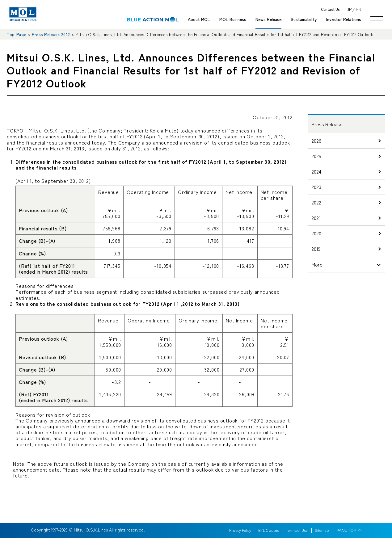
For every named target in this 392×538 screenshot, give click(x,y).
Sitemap (322, 530)
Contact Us (330, 9)
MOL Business (233, 19)
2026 (316, 141)
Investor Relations (344, 19)
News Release (268, 19)
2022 (316, 202)
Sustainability (304, 19)
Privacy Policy (240, 530)
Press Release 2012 (51, 34)
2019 (316, 249)
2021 (316, 218)
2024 (316, 171)
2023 (316, 187)
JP (349, 9)
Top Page (17, 34)
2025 (316, 156)
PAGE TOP (346, 530)
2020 (316, 233)
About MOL (199, 19)
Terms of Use (297, 530)
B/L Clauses (269, 530)
